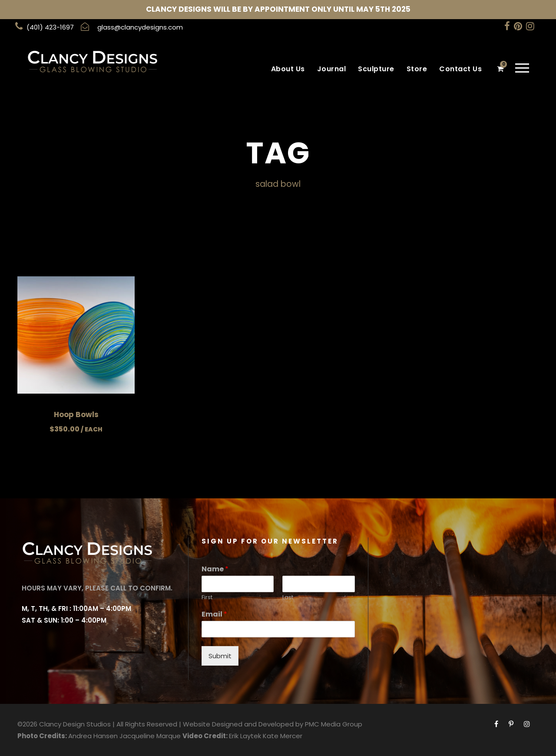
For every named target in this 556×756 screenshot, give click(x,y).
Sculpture (376, 69)
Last (288, 598)
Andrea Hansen (93, 736)
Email (214, 615)
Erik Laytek (245, 736)
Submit (220, 656)
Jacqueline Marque (150, 736)
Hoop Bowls (76, 414)
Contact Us (460, 69)
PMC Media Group (334, 724)
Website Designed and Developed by (243, 724)
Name (215, 569)
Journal (332, 69)
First (207, 598)
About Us (288, 69)
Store (417, 69)
